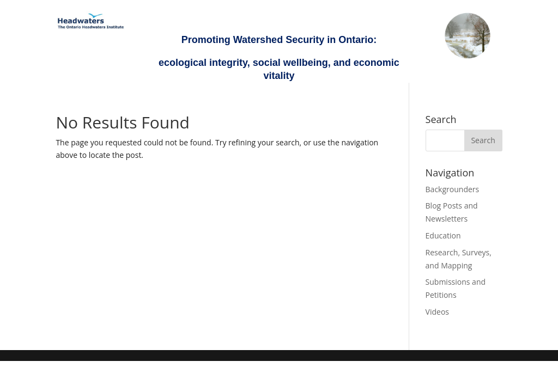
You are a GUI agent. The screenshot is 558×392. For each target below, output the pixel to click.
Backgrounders (453, 189)
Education (443, 235)
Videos (437, 312)
